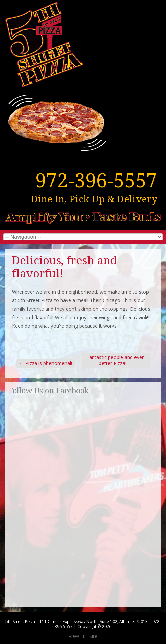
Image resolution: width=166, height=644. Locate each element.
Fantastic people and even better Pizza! (116, 360)
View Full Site (83, 636)
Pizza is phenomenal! (46, 363)
